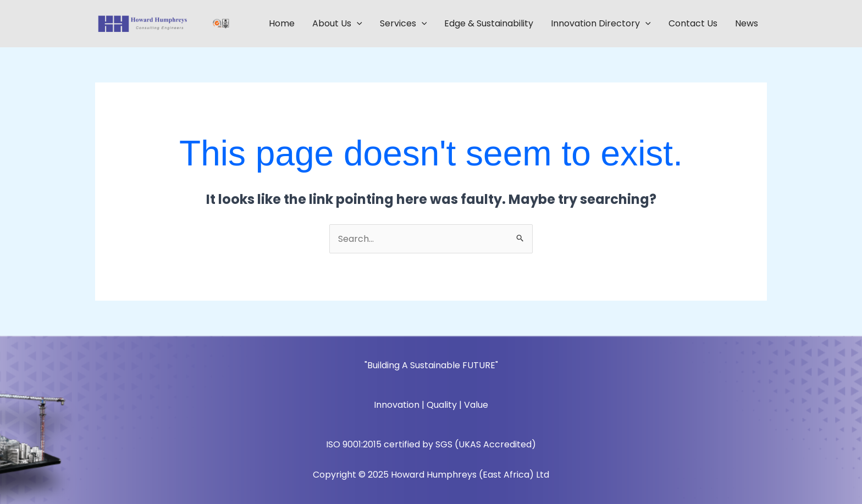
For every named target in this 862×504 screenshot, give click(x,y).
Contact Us (693, 23)
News (747, 23)
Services (404, 24)
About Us (337, 24)
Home (282, 23)
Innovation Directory (601, 24)
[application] (357, 24)
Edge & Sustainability (489, 23)
